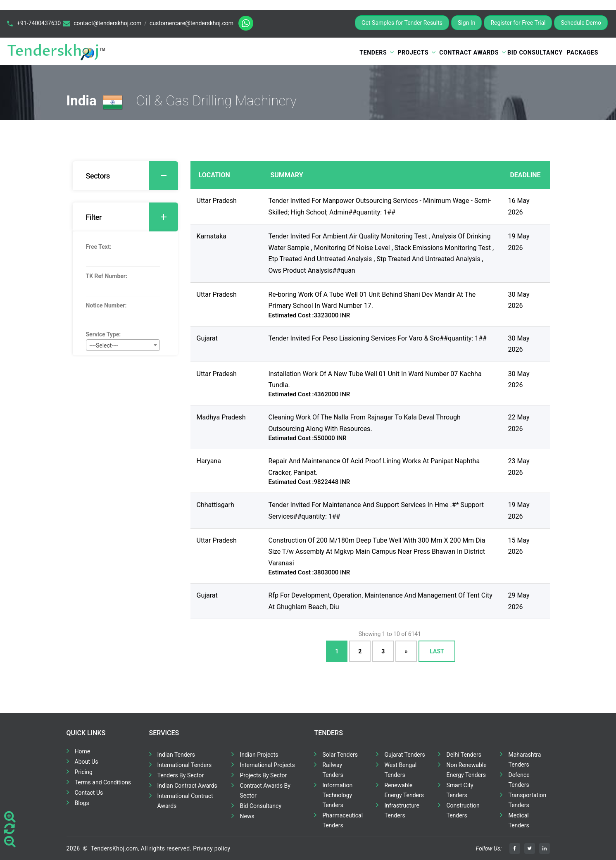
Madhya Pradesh (221, 417)
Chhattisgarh (215, 505)
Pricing (84, 772)
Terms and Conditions (103, 782)
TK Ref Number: (107, 276)
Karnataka (212, 236)
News (247, 816)
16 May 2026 (518, 206)
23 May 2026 (518, 467)
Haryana (209, 461)
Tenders (373, 52)
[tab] (125, 176)
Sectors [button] (132, 176)
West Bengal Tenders (400, 770)
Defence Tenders (519, 780)
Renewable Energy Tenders (404, 790)
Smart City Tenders (460, 790)
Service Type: (103, 334)
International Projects (267, 765)
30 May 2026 (518, 300)
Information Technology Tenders (337, 795)
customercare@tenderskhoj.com (191, 23)
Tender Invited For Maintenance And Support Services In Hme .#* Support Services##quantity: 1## (376, 510)
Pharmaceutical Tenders (342, 820)
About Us (87, 762)
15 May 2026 (518, 546)
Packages (583, 52)
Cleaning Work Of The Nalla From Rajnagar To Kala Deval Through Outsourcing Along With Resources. (365, 423)
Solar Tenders (340, 755)
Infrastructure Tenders (402, 810)
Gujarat (207, 338)
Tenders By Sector (181, 775)
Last (437, 651)
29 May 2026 (518, 601)
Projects (413, 52)
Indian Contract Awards (187, 786)
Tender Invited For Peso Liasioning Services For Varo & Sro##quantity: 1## (378, 338)
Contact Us (89, 793)
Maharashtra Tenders (524, 760)
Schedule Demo (581, 23)
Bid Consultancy (535, 52)
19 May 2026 (518, 242)
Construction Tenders (463, 810)
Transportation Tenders (527, 800)
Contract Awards (469, 52)
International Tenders (185, 765)
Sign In (466, 23)
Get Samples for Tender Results (402, 23)
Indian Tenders (176, 755)
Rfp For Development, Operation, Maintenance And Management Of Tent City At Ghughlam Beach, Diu (381, 601)
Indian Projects (259, 755)
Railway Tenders (333, 770)
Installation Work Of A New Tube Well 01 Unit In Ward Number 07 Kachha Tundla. (375, 379)
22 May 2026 (518, 423)
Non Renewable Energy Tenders (466, 770)
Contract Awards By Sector (265, 791)
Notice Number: (106, 305)
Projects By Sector (263, 775)
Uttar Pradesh (217, 201)
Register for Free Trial (518, 23)
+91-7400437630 (39, 23)
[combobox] (123, 345)
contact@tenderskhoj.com (107, 23)
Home (83, 751)
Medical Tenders (518, 820)
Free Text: (99, 247)
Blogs (82, 803)
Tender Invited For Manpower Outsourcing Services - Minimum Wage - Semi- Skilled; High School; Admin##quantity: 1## (380, 206)
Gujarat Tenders (404, 755)
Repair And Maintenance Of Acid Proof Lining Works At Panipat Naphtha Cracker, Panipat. (374, 467)
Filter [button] (132, 217)
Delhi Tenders (464, 755)
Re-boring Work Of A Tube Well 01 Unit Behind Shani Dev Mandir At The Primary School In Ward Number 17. (372, 300)
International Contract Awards (185, 801)
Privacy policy (212, 848)
